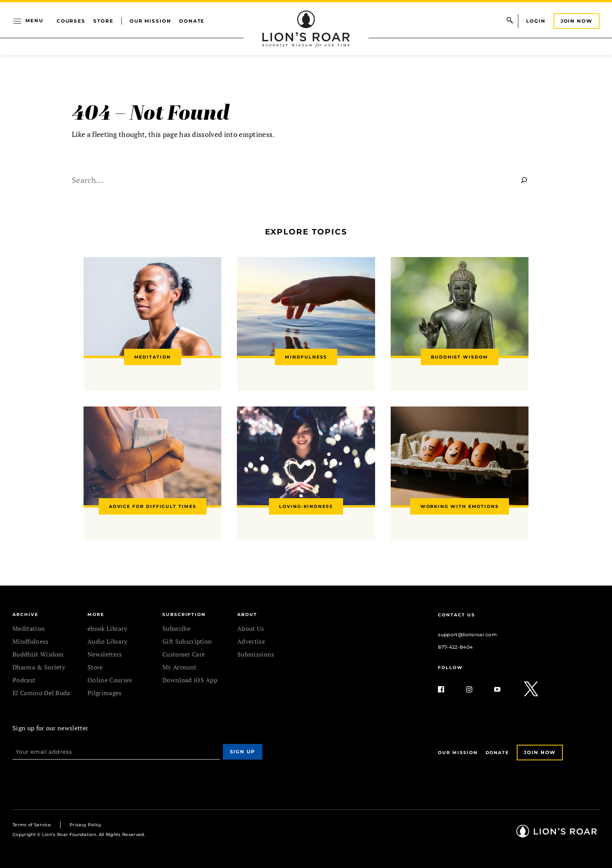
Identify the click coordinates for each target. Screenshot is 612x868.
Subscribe (176, 628)
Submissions (256, 654)
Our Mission (150, 21)
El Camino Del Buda (41, 693)
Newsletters (105, 654)
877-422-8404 (455, 647)
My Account (179, 667)
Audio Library (107, 641)
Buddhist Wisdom (38, 654)
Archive (25, 614)
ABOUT (247, 614)
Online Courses (110, 680)
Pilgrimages (105, 693)
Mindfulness (31, 641)
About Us (251, 628)
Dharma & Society (39, 667)
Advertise (251, 641)
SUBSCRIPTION (184, 614)
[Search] (524, 180)
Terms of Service (32, 825)
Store (103, 21)
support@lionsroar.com (467, 635)
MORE (96, 614)
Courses (71, 21)
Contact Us (456, 615)
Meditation (29, 628)
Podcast (24, 680)
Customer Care (184, 654)
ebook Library (107, 628)
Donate (192, 21)
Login (536, 21)
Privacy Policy (85, 825)
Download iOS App (190, 680)
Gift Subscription (187, 641)
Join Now (576, 21)
